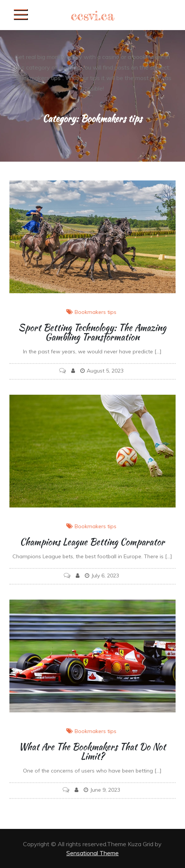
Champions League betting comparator (92, 542)
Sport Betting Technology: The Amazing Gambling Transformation (92, 332)
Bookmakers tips (96, 312)
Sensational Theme (92, 853)
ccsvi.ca (93, 16)
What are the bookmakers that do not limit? (92, 751)
